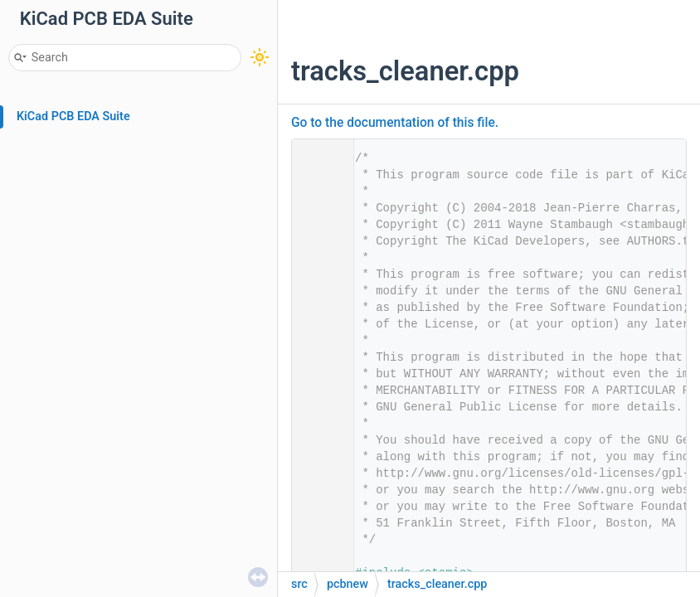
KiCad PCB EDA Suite (73, 116)
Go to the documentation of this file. (395, 123)
